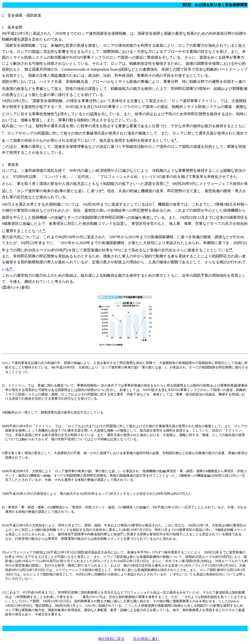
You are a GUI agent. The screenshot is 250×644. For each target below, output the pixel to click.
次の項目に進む (146, 639)
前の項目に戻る (111, 639)
